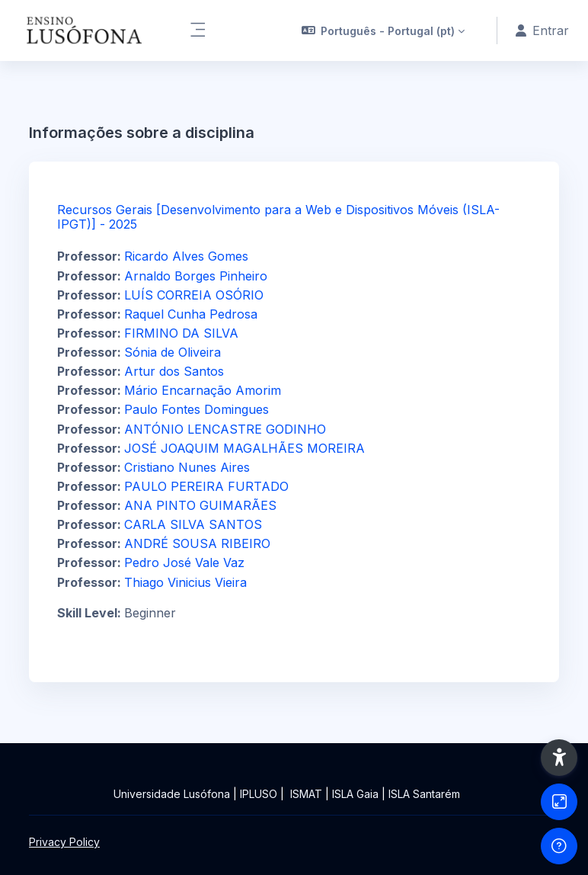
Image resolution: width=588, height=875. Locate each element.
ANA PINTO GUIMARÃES (200, 505)
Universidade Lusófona (172, 794)
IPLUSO (259, 794)
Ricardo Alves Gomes (186, 256)
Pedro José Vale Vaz (184, 562)
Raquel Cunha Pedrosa (191, 314)
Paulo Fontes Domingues (197, 409)
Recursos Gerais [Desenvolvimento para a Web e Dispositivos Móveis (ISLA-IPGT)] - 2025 (278, 217)
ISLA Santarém (424, 794)
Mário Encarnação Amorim (203, 390)
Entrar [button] (542, 30)
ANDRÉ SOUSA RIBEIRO (197, 543)
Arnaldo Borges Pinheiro (196, 276)
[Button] (559, 802)
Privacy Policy (64, 842)
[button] (383, 30)
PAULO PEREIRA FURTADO (206, 486)
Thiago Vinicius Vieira (185, 582)
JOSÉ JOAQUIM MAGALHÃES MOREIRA (244, 448)
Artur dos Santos (174, 371)
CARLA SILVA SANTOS (193, 524)
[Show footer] (559, 846)
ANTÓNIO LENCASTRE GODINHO (225, 429)
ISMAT (306, 794)
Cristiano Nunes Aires (187, 467)
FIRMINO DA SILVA (181, 333)
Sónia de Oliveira (173, 352)
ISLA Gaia (355, 794)
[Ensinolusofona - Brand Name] (85, 30)
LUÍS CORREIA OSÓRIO (194, 295)
